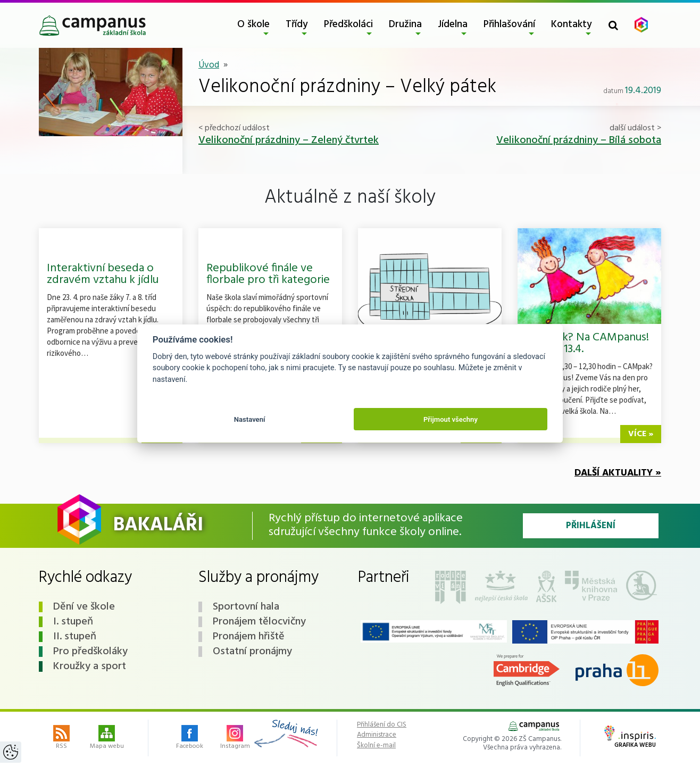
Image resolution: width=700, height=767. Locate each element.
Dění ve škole (84, 607)
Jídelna (453, 24)
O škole (253, 24)
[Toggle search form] (613, 25)
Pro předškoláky (90, 652)
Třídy (297, 24)
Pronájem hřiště (249, 637)
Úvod (209, 65)
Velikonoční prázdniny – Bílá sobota (579, 140)
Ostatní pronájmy (252, 652)
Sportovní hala (246, 607)
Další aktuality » (618, 473)
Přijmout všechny (451, 419)
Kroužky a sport (90, 666)
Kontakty (572, 24)
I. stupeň (73, 622)
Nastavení (250, 419)
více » (641, 434)
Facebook (190, 738)
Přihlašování (509, 24)
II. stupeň (75, 637)
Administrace (377, 735)
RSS (61, 738)
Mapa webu (107, 738)
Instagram (235, 738)
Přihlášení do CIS (382, 725)
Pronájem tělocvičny (259, 622)
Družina (405, 24)
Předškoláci (348, 24)
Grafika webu (630, 738)
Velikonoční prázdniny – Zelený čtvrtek (289, 140)
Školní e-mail (376, 746)
